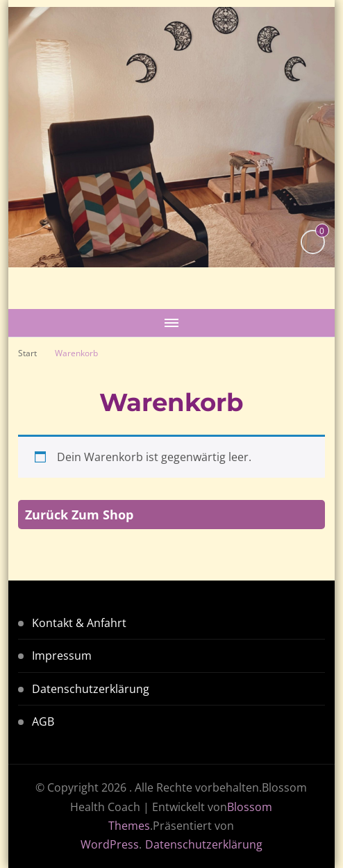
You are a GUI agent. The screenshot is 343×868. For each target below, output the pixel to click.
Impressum (62, 656)
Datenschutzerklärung (91, 689)
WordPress (110, 844)
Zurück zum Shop (79, 515)
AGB (43, 721)
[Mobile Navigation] (171, 323)
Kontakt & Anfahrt (79, 623)
